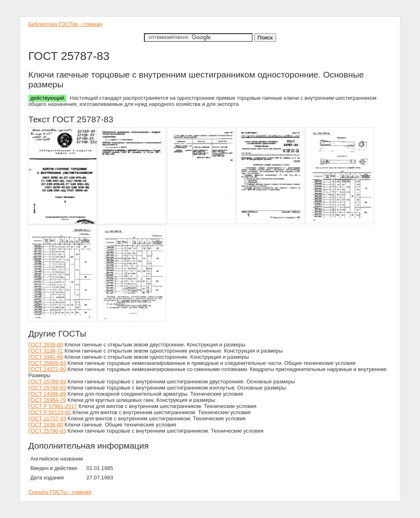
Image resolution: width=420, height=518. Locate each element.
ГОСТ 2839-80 (46, 345)
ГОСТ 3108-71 (46, 351)
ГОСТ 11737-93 (47, 418)
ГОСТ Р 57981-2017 (53, 406)
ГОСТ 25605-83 (47, 363)
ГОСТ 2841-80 (46, 357)
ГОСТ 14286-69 (47, 394)
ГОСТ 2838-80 (46, 425)
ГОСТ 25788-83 (47, 388)
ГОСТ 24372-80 (47, 369)
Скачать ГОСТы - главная (60, 492)
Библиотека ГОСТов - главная (65, 24)
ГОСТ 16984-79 (47, 400)
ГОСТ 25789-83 (47, 382)
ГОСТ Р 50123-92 (50, 412)
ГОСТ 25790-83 (47, 431)
